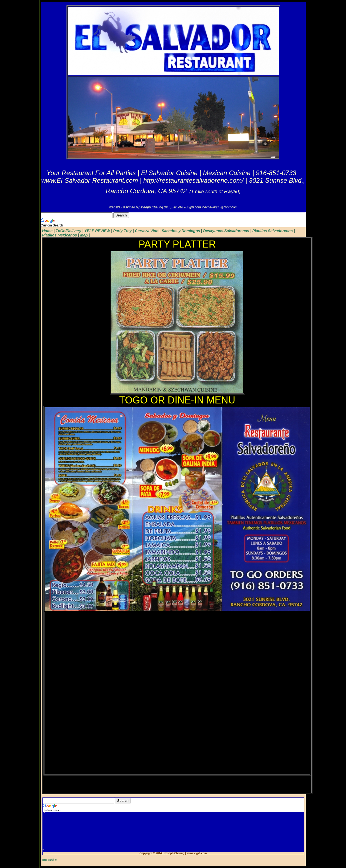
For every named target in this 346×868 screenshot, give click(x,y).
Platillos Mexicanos (60, 235)
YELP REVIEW (97, 231)
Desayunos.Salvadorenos (226, 231)
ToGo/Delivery (68, 231)
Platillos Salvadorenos (273, 231)
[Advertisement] (173, 832)
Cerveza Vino (147, 231)
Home (47, 231)
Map (84, 235)
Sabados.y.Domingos (181, 231)
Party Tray (122, 231)
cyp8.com (194, 207)
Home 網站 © (50, 860)
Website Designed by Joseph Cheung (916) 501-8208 (148, 207)
